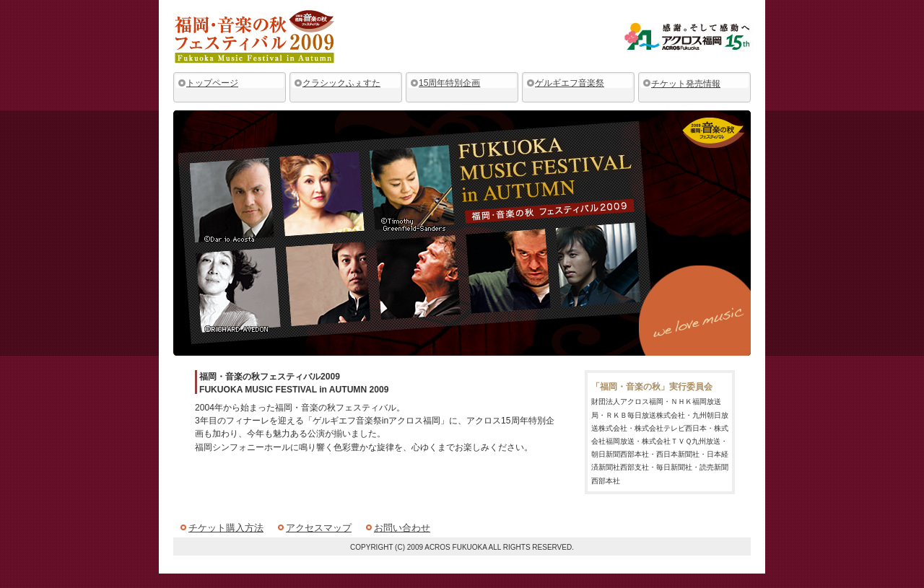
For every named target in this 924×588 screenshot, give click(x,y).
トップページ (212, 83)
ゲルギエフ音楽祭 (570, 83)
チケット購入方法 (226, 528)
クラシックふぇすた (341, 83)
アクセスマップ (319, 528)
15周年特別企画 (449, 83)
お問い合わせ (402, 528)
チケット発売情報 (686, 84)
